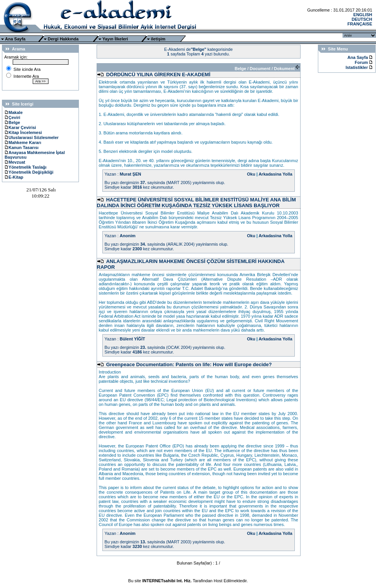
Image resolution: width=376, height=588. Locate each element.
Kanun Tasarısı (22, 147)
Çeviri (13, 117)
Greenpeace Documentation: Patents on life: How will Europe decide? (189, 364)
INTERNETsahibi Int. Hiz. (167, 581)
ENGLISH (363, 15)
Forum (361, 62)
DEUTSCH (362, 19)
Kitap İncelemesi (23, 132)
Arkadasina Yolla (276, 174)
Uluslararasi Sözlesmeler (32, 137)
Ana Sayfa (15, 39)
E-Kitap (14, 177)
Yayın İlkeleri (115, 39)
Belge (12, 122)
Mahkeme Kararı (23, 142)
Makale (14, 112)
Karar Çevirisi (20, 127)
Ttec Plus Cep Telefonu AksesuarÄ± (188, 585)
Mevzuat (15, 162)
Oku (251, 174)
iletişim (158, 39)
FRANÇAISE (360, 24)
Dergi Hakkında (63, 39)
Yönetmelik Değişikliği (29, 172)
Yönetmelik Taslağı (26, 167)
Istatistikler (357, 67)
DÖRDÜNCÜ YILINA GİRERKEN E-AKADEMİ (158, 75)
